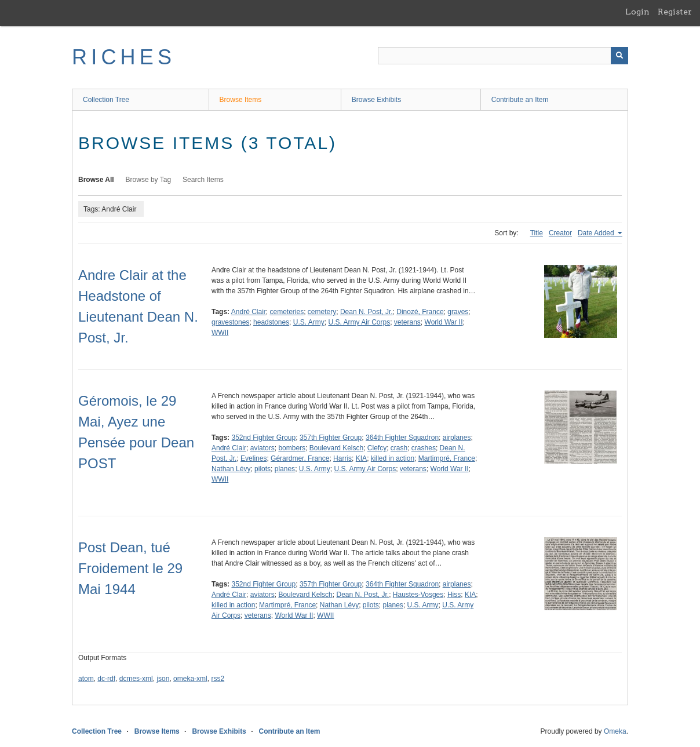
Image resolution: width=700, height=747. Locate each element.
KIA (361, 458)
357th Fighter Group (331, 438)
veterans (407, 322)
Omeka (615, 731)
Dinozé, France (420, 312)
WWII (220, 333)
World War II (444, 322)
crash (399, 448)
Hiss (454, 595)
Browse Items (241, 100)
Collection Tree (106, 100)
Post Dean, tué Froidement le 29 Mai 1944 (130, 568)
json (163, 679)
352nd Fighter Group (263, 438)
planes (285, 469)
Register (675, 12)
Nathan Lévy (231, 469)
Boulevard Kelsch (336, 448)
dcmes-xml (136, 679)
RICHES (124, 57)
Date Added (597, 233)
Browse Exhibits (376, 100)
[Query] (503, 56)
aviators (262, 448)
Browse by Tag (149, 180)
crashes (424, 448)
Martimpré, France (447, 458)
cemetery (322, 312)
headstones (271, 322)
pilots (262, 469)
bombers (292, 448)
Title (537, 233)
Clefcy (377, 448)
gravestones (230, 322)
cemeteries (287, 312)
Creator (560, 233)
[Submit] (619, 56)
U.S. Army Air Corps (359, 322)
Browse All (96, 180)
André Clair (249, 312)
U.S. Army (309, 322)
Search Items (203, 180)
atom (86, 679)
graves (458, 312)
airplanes (457, 438)
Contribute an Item (520, 100)
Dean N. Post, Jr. (367, 312)
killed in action (393, 458)
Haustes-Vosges (418, 595)
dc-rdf (106, 679)
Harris (342, 458)
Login (637, 12)
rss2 (218, 679)
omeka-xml (190, 679)
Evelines (254, 458)
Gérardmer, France (300, 458)
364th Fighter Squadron (402, 438)
